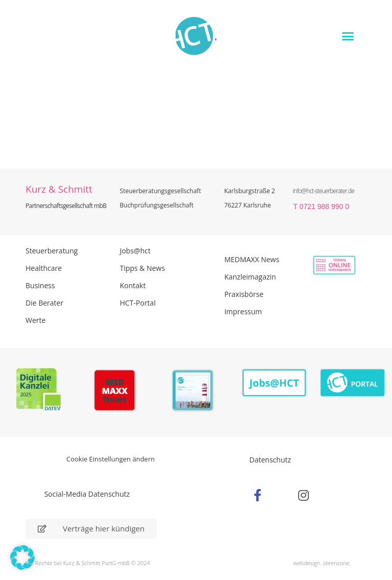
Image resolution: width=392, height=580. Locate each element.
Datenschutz (270, 460)
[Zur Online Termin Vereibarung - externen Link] (325, 265)
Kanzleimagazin (250, 277)
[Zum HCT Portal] (353, 383)
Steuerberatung (52, 251)
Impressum (243, 311)
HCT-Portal (138, 303)
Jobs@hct (135, 251)
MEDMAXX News (252, 259)
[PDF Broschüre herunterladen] (196, 392)
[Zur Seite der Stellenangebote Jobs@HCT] (275, 383)
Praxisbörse (244, 294)
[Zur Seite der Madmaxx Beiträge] (118, 392)
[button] (348, 36)
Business (40, 285)
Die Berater (44, 303)
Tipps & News (142, 268)
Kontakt (133, 285)
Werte (35, 320)
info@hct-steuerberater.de (323, 191)
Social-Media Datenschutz (87, 494)
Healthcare (44, 268)
